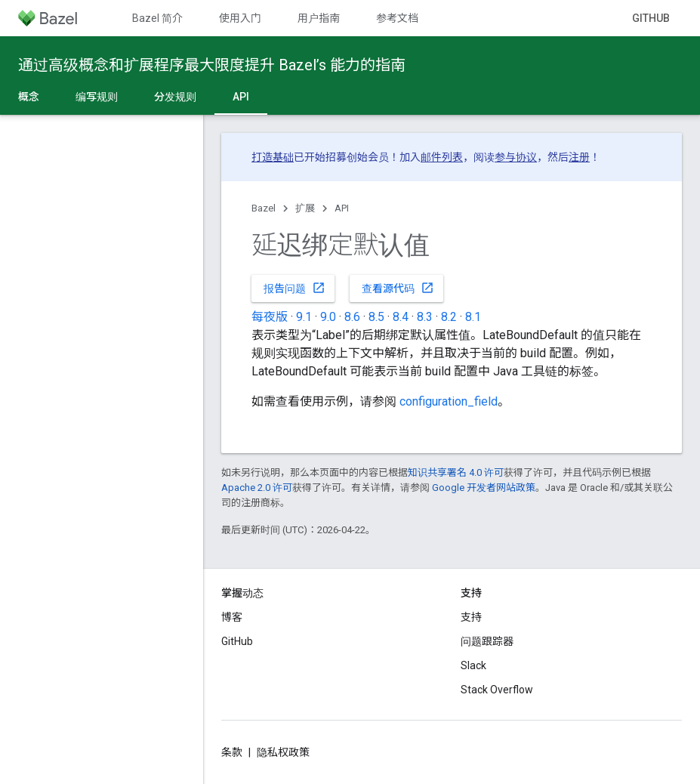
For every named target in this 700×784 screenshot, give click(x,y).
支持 (471, 617)
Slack (473, 665)
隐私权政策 (283, 752)
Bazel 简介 (157, 18)
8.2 (449, 317)
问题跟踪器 (487, 641)
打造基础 (273, 157)
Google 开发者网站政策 (484, 488)
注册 (579, 157)
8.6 (352, 317)
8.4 (401, 317)
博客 (232, 617)
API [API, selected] (241, 97)
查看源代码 (398, 288)
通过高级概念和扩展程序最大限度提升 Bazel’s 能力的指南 (212, 65)
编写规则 (97, 97)
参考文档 (397, 18)
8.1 (473, 317)
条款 (232, 752)
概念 (29, 97)
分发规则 (175, 97)
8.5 (376, 317)
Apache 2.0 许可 (257, 488)
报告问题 (294, 288)
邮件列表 (442, 157)
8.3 (425, 317)
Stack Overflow (497, 690)
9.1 (304, 317)
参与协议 (516, 157)
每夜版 (270, 317)
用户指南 (319, 18)
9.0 (328, 317)
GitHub (651, 18)
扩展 (305, 208)
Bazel (264, 208)
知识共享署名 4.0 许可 (456, 472)
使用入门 (240, 18)
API (342, 208)
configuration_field (449, 401)
